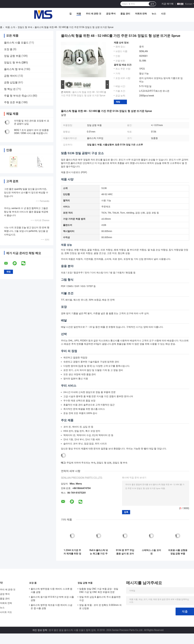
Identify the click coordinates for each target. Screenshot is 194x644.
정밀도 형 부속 (25, 27)
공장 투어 (111, 14)
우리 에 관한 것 (93, 14)
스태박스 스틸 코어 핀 (151, 552)
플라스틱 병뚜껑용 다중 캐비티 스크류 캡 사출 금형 (52, 590)
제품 (79, 14)
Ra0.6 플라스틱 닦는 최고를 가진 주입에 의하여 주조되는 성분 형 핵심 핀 (99, 552)
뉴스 (154, 14)
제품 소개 (10, 27)
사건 (163, 14)
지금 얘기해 (167, 4)
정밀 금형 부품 (12, 56)
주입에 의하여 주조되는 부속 (81, 463)
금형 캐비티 (11, 76)
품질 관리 (125, 14)
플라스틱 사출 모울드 (16, 43)
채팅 (118, 102)
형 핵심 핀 (10, 89)
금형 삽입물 (11, 82)
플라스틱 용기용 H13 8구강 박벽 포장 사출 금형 (52, 599)
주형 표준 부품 (12, 102)
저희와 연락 (141, 14)
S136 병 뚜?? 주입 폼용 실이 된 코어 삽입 (125, 552)
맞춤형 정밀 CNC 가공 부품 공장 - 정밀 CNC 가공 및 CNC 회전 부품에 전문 (99, 590)
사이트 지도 (6, 612)
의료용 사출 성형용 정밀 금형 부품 (178, 552)
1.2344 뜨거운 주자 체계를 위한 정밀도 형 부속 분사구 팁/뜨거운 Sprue (72, 552)
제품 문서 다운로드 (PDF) (74, 172)
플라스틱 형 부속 (14, 69)
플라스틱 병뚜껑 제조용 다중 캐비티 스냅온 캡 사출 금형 (52, 607)
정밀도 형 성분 (104, 463)
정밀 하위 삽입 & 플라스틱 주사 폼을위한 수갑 (100, 599)
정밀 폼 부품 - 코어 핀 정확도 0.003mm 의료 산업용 (100, 607)
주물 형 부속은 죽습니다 (18, 96)
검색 (152, 4)
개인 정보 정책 (40, 630)
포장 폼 (8, 49)
